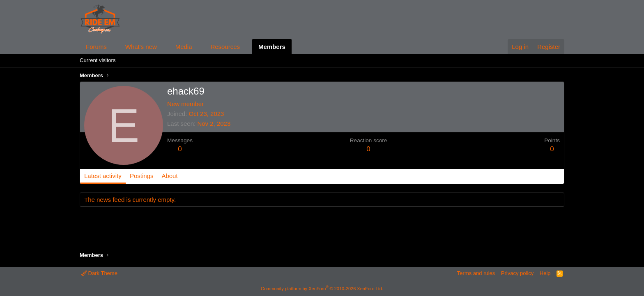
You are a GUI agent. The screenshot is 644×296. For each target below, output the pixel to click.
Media (184, 47)
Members (272, 47)
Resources (225, 47)
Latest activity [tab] (103, 176)
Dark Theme (99, 273)
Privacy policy (517, 273)
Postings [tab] (142, 176)
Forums (96, 47)
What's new (141, 47)
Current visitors (98, 60)
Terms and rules (476, 273)
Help (545, 273)
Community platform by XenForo (322, 289)
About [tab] (169, 176)
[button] (113, 47)
